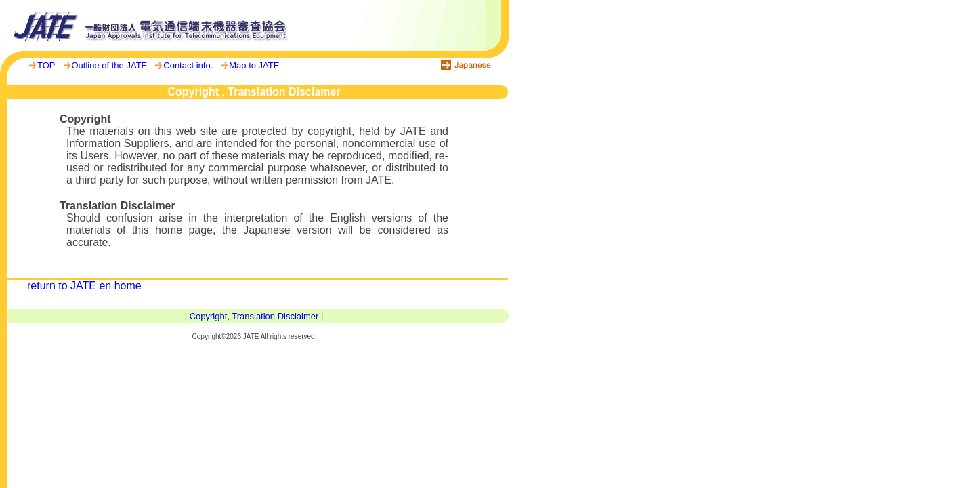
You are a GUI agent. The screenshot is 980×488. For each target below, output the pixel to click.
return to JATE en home (84, 286)
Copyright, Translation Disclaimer (254, 316)
